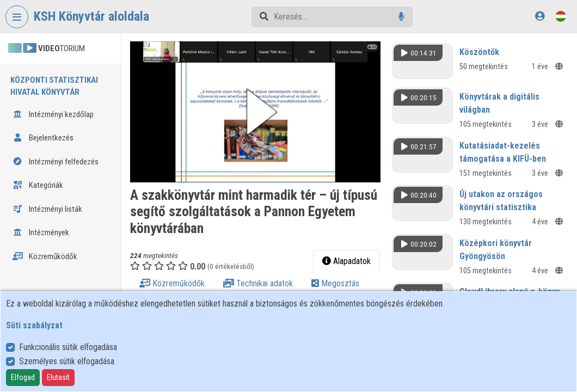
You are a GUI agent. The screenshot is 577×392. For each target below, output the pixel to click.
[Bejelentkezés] (540, 16)
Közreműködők (45, 256)
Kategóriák (38, 185)
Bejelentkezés (43, 138)
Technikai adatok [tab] (258, 283)
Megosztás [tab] (335, 283)
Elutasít (58, 377)
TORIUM (47, 48)
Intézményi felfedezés (56, 162)
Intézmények (41, 232)
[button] (255, 112)
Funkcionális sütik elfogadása (68, 347)
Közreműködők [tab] (172, 283)
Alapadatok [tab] (346, 261)
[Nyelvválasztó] (561, 16)
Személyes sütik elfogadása (67, 361)
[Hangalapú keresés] (401, 17)
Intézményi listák (47, 209)
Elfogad (23, 377)
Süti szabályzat (34, 325)
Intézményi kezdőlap (53, 114)
